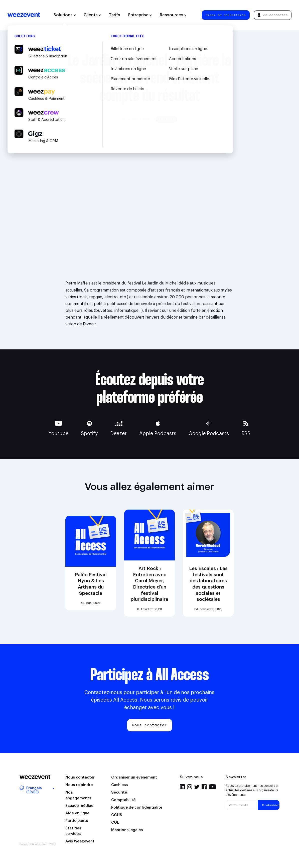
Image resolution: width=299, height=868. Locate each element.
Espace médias (79, 806)
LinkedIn (182, 787)
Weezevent (24, 15)
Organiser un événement (134, 777)
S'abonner (271, 805)
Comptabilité (123, 800)
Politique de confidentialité (137, 807)
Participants (77, 821)
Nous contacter (149, 725)
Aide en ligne (77, 813)
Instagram (190, 787)
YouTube (212, 787)
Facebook (204, 787)
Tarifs (115, 15)
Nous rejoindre (79, 785)
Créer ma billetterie (226, 15)
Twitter (197, 787)
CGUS (117, 815)
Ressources (173, 15)
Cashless (119, 785)
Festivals (166, 119)
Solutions (65, 15)
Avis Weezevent (80, 841)
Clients (92, 15)
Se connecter (273, 15)
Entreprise (140, 15)
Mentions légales (127, 830)
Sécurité (119, 792)
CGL (115, 823)
